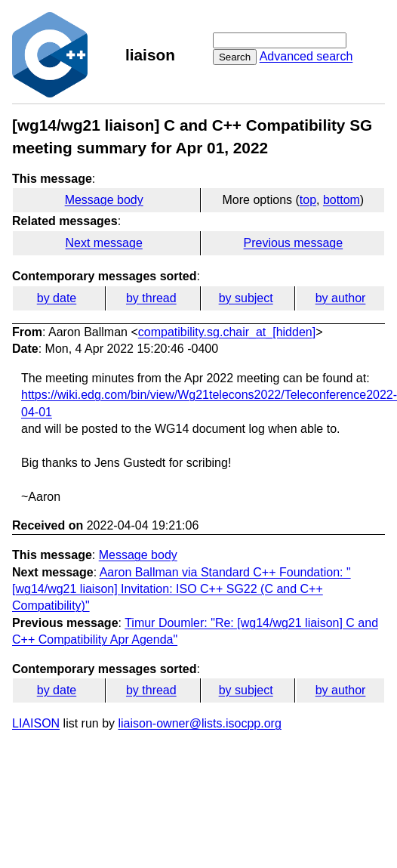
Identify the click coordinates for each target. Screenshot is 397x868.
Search (235, 57)
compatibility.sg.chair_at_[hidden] (227, 332)
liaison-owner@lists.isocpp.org (200, 723)
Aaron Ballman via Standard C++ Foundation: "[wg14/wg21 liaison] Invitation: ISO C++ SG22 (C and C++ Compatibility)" (182, 589)
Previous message (294, 243)
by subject (246, 298)
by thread (151, 298)
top (308, 200)
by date (57, 298)
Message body (104, 200)
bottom (342, 200)
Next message (104, 243)
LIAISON (36, 723)
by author (341, 298)
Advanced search (306, 56)
